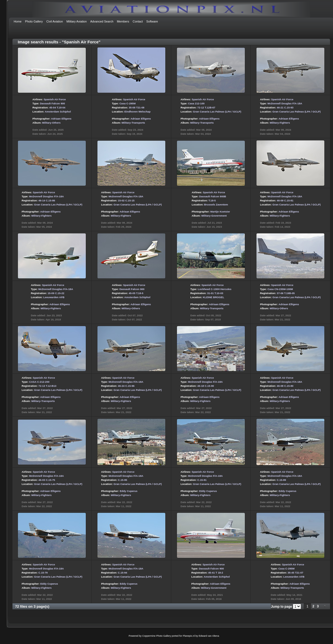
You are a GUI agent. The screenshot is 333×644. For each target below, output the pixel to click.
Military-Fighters (280, 123)
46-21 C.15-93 (285, 107)
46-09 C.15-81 (285, 200)
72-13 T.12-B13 (47, 386)
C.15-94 (122, 573)
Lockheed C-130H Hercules (215, 289)
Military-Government (214, 216)
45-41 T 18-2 (216, 573)
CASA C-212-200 (39, 382)
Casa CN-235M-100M (280, 289)
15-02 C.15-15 (126, 200)
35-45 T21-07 (296, 573)
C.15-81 (202, 480)
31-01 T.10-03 (215, 293)
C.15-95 (122, 480)
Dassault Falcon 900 (52, 103)
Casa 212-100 (196, 103)
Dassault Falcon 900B (213, 196)
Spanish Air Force (55, 99)
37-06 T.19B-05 (286, 293)
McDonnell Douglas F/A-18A (285, 103)
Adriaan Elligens (61, 119)
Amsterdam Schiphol (58, 112)
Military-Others (51, 123)
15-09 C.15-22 (56, 293)
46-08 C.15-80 (285, 386)
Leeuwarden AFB (54, 297)
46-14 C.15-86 (47, 200)
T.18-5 (212, 200)
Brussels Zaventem (216, 205)
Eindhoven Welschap (137, 112)
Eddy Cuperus (129, 491)
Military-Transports (133, 123)
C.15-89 (281, 480)
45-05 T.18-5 (136, 293)
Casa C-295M (128, 103)
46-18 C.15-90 (206, 386)
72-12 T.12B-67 (206, 107)
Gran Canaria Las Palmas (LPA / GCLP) (217, 112)
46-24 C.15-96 (126, 386)
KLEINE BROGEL (213, 297)
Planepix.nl (189, 636)
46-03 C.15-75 (47, 480)
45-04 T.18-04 (57, 107)
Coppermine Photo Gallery (157, 636)
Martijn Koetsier (220, 212)
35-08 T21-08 (137, 107)
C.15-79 (43, 573)
